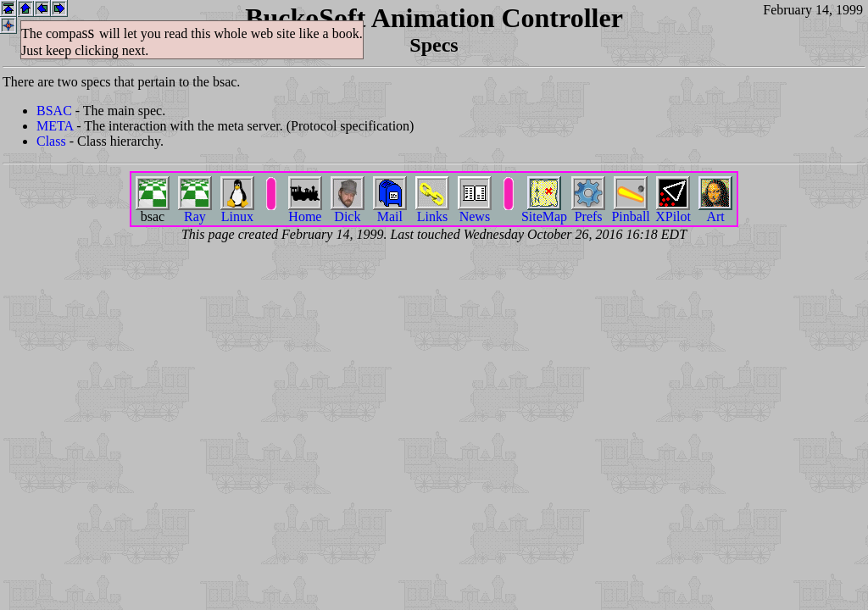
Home (305, 211)
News (475, 211)
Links (432, 211)
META (55, 126)
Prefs (588, 211)
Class (51, 141)
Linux (237, 211)
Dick (348, 211)
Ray (195, 211)
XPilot (673, 211)
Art (715, 211)
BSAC (54, 111)
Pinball (630, 211)
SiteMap (544, 211)
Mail (390, 211)
